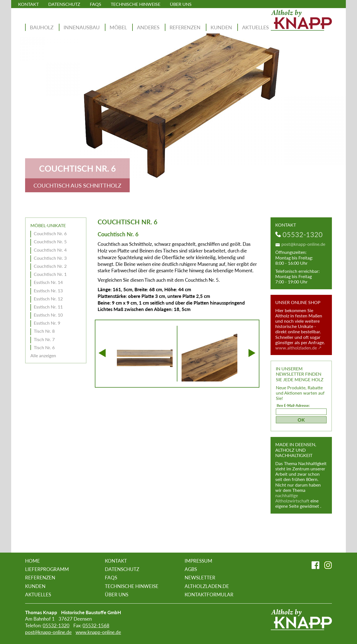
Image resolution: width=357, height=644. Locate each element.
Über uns (181, 4)
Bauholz (42, 27)
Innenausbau (82, 27)
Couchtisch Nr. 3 (50, 258)
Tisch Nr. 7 (44, 339)
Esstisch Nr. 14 (48, 282)
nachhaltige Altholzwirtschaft (292, 498)
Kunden (221, 27)
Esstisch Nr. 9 (47, 323)
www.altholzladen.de (296, 348)
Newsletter (200, 578)
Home (32, 561)
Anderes (148, 27)
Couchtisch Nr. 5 (50, 241)
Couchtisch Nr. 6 (50, 233)
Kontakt (28, 4)
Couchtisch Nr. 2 (50, 266)
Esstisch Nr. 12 (48, 299)
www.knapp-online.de (98, 632)
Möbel (118, 27)
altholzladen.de (207, 586)
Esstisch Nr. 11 (48, 307)
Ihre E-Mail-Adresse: (293, 406)
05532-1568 (96, 625)
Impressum (198, 561)
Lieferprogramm (47, 569)
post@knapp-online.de (303, 244)
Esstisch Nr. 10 (48, 315)
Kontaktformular (209, 595)
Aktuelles (255, 27)
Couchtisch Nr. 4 (50, 250)
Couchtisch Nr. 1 (50, 274)
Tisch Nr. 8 (44, 331)
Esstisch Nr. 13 (48, 291)
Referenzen (185, 27)
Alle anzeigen (43, 355)
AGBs (191, 569)
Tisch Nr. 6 (44, 347)
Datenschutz (64, 4)
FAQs (96, 4)
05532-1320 (303, 234)
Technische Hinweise (136, 4)
